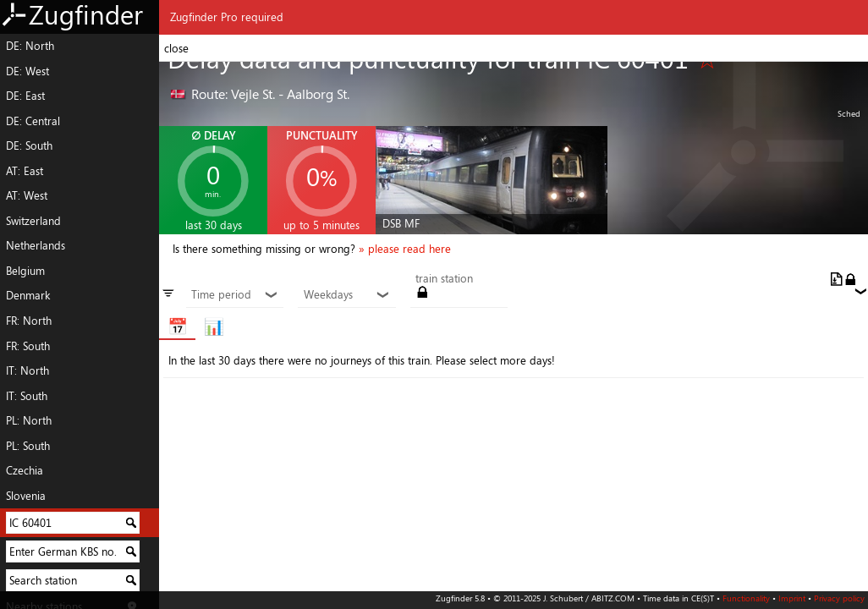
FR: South (28, 346)
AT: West (27, 195)
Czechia (25, 470)
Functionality (746, 598)
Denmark (28, 295)
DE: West (27, 71)
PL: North (29, 420)
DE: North (30, 46)
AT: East (25, 171)
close (176, 48)
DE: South (29, 145)
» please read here (405, 249)
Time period (235, 295)
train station (444, 279)
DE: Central (33, 121)
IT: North (27, 370)
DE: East (25, 96)
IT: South (27, 396)
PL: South (28, 446)
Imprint (792, 598)
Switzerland (33, 221)
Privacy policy (839, 598)
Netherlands (36, 245)
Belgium (25, 271)
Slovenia (26, 496)
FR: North (29, 321)
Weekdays (347, 295)
